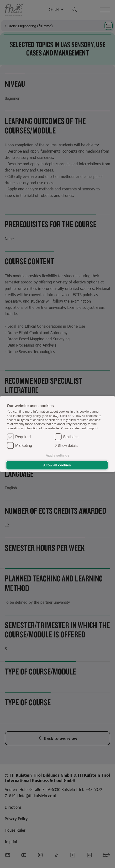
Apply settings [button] (57, 455)
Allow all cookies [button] (57, 465)
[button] (66, 446)
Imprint (93, 428)
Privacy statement (73, 428)
